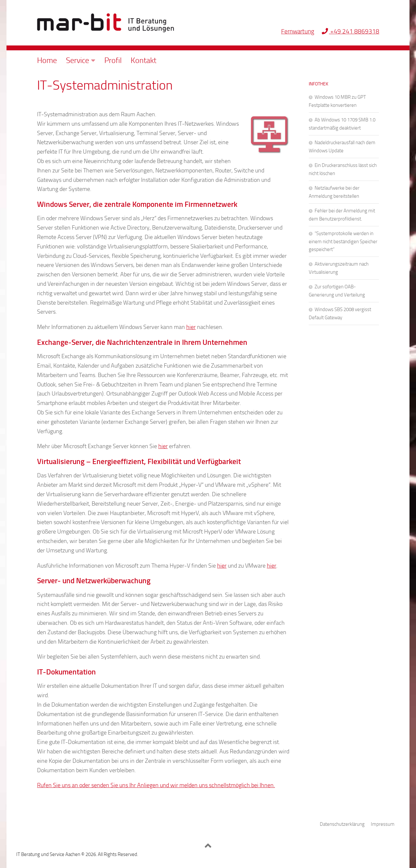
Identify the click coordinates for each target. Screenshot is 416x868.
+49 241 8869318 (351, 31)
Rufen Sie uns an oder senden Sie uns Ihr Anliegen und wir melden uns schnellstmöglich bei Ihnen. (156, 785)
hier (191, 327)
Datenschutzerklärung (342, 824)
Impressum (383, 824)
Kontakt (143, 60)
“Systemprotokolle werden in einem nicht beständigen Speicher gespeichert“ (343, 241)
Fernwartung (298, 31)
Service (78, 60)
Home (47, 60)
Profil (113, 60)
